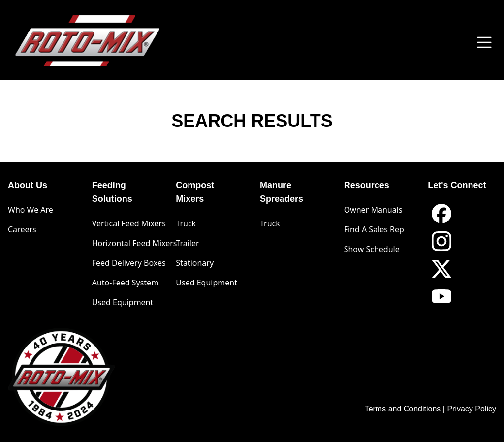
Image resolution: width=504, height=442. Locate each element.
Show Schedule (372, 249)
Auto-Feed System (125, 283)
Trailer (187, 243)
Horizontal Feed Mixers (135, 243)
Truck (186, 223)
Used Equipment (123, 302)
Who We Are (31, 210)
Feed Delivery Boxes (129, 263)
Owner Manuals (373, 210)
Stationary (195, 263)
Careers (22, 229)
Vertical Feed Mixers (129, 223)
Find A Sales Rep (374, 229)
